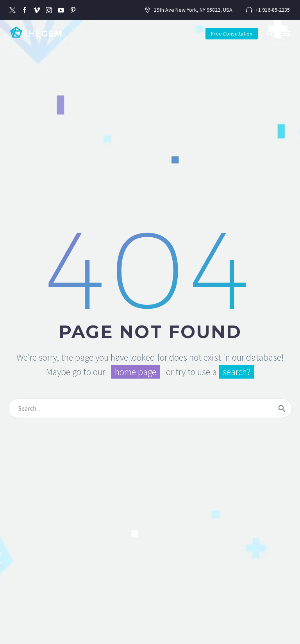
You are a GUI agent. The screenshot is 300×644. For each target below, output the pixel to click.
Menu (286, 34)
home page (136, 372)
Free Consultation (232, 34)
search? (237, 372)
